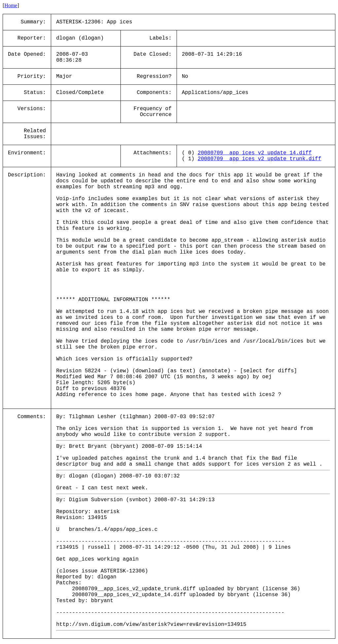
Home (11, 5)
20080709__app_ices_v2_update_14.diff (255, 153)
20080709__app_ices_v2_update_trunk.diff (259, 159)
